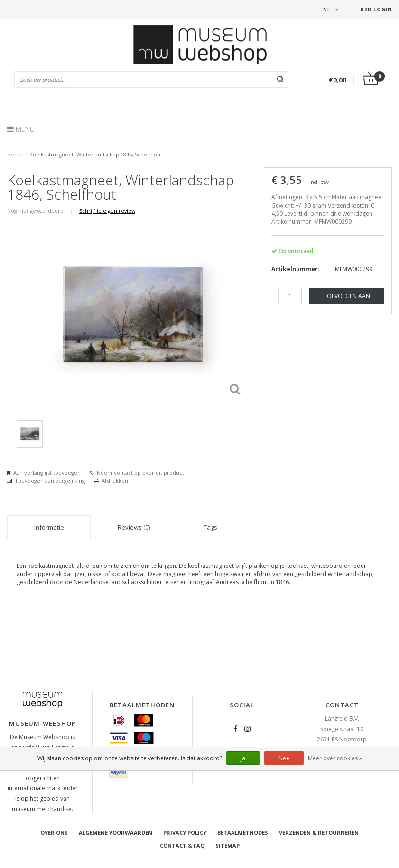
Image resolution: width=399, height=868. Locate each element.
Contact (342, 705)
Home (15, 154)
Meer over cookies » (335, 758)
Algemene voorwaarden (116, 833)
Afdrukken (115, 480)
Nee (284, 758)
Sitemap (227, 845)
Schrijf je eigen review (107, 211)
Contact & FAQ (182, 845)
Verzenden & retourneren (319, 833)
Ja (243, 758)
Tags (210, 527)
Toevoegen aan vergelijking (50, 480)
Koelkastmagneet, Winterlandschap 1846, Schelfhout (96, 154)
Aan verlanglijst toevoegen (47, 472)
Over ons (54, 833)
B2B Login (376, 9)
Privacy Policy (185, 833)
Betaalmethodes (243, 833)
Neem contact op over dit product (140, 472)
